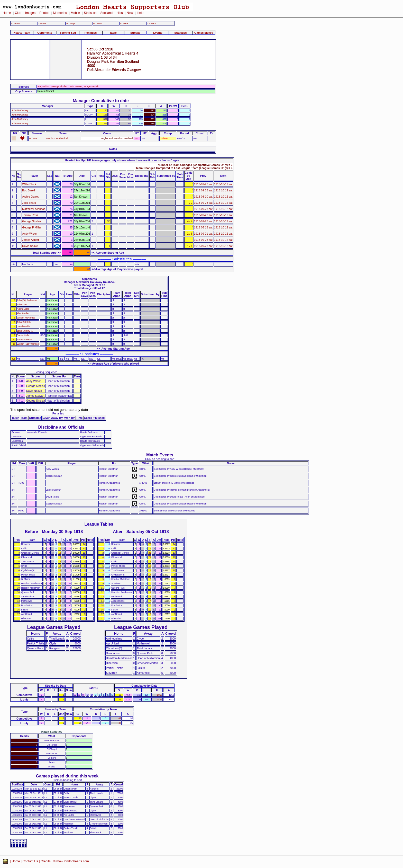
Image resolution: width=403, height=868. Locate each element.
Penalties (91, 33)
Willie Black (29, 184)
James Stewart (25, 340)
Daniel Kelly (23, 335)
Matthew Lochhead (34, 209)
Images (30, 13)
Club (18, 13)
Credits (46, 861)
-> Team (152, 23)
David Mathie (24, 326)
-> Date (124, 23)
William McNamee (26, 318)
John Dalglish (24, 322)
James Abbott (30, 240)
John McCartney (20, 110)
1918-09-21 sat (203, 234)
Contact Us (30, 861)
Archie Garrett (31, 197)
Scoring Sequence (46, 372)
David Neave (30, 246)
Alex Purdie (23, 313)
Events (158, 33)
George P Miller (32, 227)
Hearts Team (22, 33)
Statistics (90, 13)
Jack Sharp (29, 203)
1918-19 (33, 138)
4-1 (137, 138)
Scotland (106, 13)
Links (140, 13)
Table (113, 33)
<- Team (15, 23)
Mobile (75, 13)
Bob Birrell (28, 190)
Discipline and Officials (61, 427)
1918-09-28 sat (203, 184)
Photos (44, 13)
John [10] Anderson (27, 300)
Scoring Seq (68, 33)
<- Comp (70, 23)
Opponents (45, 33)
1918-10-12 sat (223, 184)
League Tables (99, 524)
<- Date (42, 23)
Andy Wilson (30, 234)
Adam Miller (23, 309)
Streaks (135, 33)
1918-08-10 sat (203, 197)
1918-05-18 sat (203, 227)
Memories (60, 13)
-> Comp (97, 23)
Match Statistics (52, 732)
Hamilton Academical (57, 138)
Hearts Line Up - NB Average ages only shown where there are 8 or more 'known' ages (122, 160)
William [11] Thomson (28, 344)
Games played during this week (67, 776)
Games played (204, 33)
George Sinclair (32, 221)
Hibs (120, 13)
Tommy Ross (30, 215)
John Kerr (22, 305)
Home (7, 13)
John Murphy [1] (25, 331)
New (130, 13)
